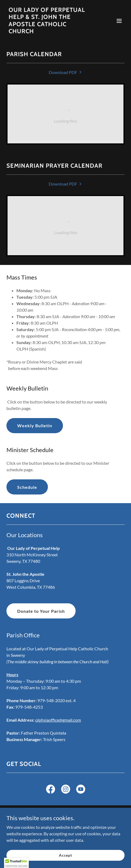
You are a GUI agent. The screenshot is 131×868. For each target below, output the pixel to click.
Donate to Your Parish (41, 611)
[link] (48, 31)
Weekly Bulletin (35, 425)
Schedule (27, 487)
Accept (65, 859)
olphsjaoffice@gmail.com (58, 720)
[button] (119, 21)
